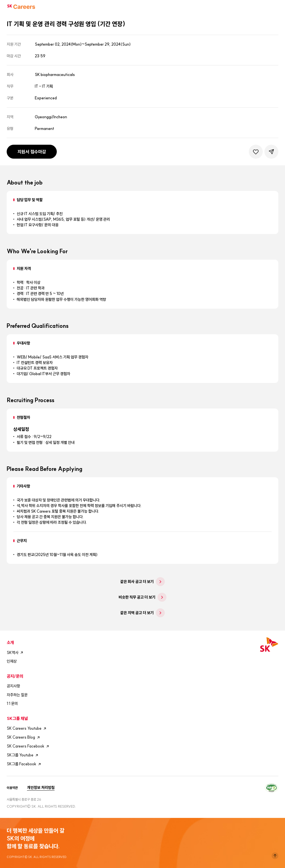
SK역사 (16, 653)
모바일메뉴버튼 (276, 7)
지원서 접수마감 (32, 152)
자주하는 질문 (17, 695)
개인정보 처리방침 (41, 788)
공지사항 (13, 686)
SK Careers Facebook (29, 746)
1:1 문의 (12, 704)
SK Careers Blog (24, 737)
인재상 (12, 661)
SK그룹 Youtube (23, 755)
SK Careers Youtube (27, 729)
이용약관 (12, 788)
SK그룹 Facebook (24, 764)
